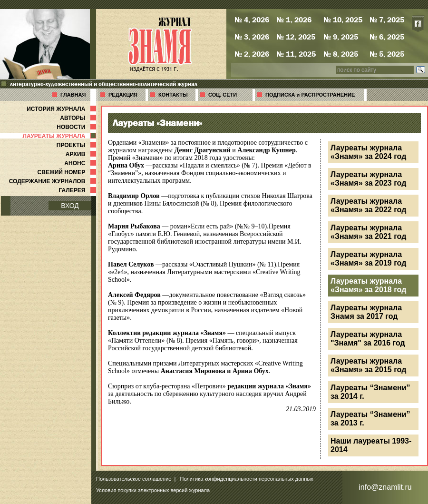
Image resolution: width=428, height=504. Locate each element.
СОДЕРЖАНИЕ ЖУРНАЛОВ (53, 181)
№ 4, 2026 (252, 20)
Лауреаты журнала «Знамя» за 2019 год (368, 259)
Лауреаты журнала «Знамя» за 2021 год (368, 232)
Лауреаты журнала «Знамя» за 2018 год (368, 285)
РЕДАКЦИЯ (123, 95)
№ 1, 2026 (294, 20)
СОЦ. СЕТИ (223, 95)
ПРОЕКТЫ (77, 145)
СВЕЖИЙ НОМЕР (68, 172)
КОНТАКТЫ (173, 95)
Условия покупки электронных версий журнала (153, 490)
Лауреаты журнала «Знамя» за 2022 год (368, 205)
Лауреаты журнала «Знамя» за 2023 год (368, 179)
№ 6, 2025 (387, 37)
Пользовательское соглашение (134, 479)
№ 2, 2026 (252, 54)
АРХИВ (82, 154)
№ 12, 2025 (296, 37)
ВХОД (70, 206)
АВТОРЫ (79, 118)
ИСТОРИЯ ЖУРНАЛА (62, 109)
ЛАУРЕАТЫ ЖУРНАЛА (60, 136)
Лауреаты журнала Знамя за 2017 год (366, 312)
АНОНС (81, 163)
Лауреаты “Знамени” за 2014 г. (370, 392)
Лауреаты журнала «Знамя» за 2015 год (368, 365)
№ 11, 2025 (296, 54)
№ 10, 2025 (343, 20)
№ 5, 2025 (387, 54)
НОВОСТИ (77, 127)
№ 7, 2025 (387, 20)
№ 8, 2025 (341, 54)
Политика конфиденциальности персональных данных (247, 479)
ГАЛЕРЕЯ (78, 190)
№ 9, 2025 (341, 37)
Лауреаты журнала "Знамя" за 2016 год (368, 339)
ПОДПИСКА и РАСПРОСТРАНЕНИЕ (310, 95)
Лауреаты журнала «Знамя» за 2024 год (368, 152)
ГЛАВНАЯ (73, 95)
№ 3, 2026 (252, 37)
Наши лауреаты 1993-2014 (371, 445)
